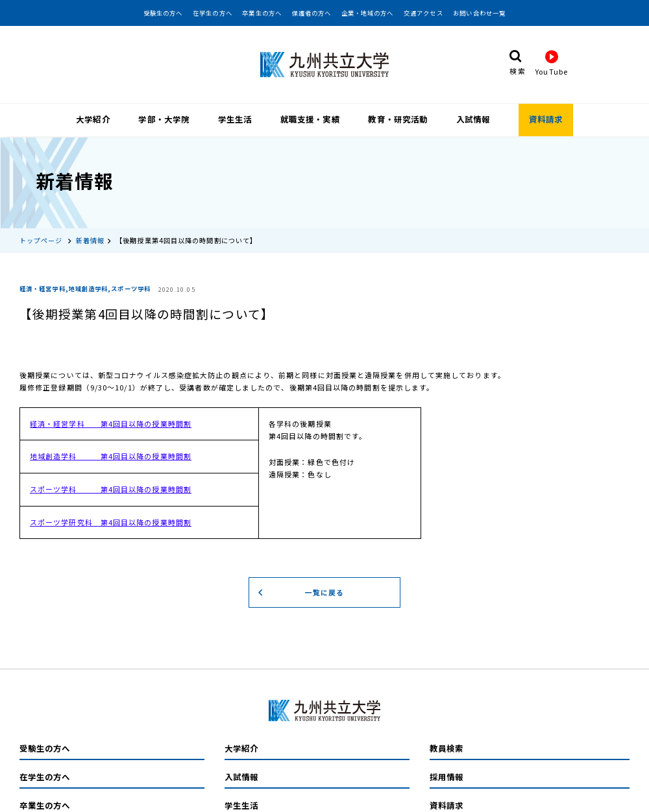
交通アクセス (423, 13)
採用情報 (447, 773)
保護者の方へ (312, 13)
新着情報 (90, 236)
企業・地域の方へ (368, 13)
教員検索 (447, 745)
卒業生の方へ (262, 13)
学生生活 (235, 119)
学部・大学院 (164, 119)
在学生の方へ (213, 13)
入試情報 (473, 119)
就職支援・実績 (310, 119)
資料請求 (546, 119)
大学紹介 (93, 119)
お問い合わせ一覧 (479, 13)
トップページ (41, 236)
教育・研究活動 (398, 119)
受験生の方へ (163, 13)
